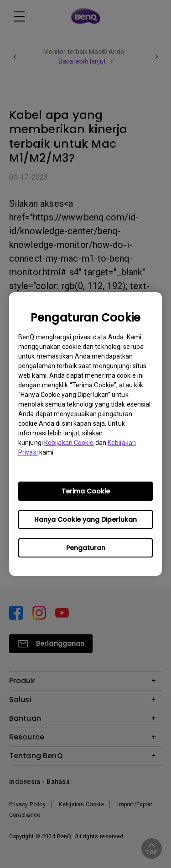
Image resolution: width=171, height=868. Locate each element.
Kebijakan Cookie (69, 443)
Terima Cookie (86, 491)
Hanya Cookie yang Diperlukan (85, 520)
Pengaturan (86, 548)
